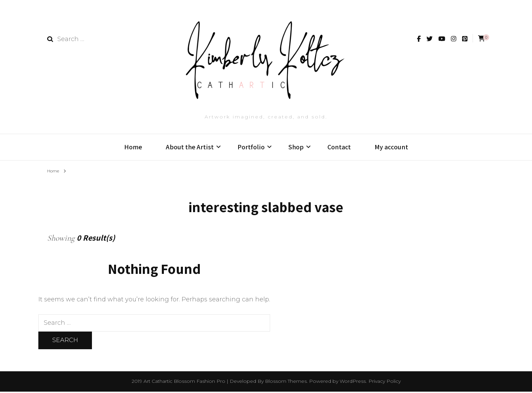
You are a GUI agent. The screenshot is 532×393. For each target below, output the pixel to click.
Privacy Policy (385, 382)
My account (391, 147)
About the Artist (190, 147)
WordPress (353, 382)
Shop (296, 147)
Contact (339, 147)
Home (133, 147)
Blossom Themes (286, 382)
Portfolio (251, 147)
